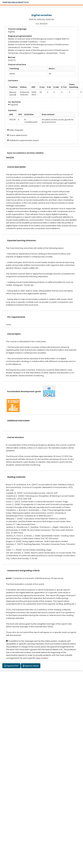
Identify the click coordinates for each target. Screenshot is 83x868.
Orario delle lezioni (18, 135)
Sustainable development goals (24, 391)
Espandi (13, 105)
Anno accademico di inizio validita (25, 153)
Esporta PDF (11, 666)
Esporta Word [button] (31, 666)
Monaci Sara (13, 94)
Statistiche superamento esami (24, 140)
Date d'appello (16, 130)
